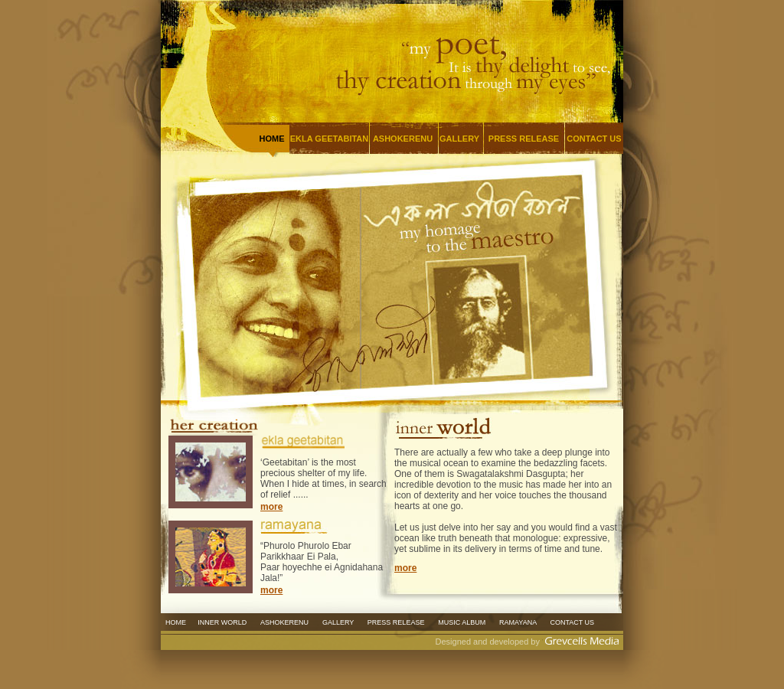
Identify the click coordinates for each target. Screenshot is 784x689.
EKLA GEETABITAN (329, 139)
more (271, 507)
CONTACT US (594, 139)
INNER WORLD (223, 622)
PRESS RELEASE (524, 139)
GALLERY (459, 139)
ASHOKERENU (403, 139)
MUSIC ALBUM (462, 622)
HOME (176, 622)
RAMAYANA (518, 622)
